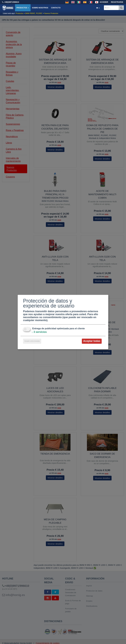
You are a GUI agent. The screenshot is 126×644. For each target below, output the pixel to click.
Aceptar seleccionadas (32, 341)
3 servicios (39, 332)
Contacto (56, 8)
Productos (23, 8)
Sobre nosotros (40, 8)
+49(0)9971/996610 (12, 2)
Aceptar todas (92, 341)
